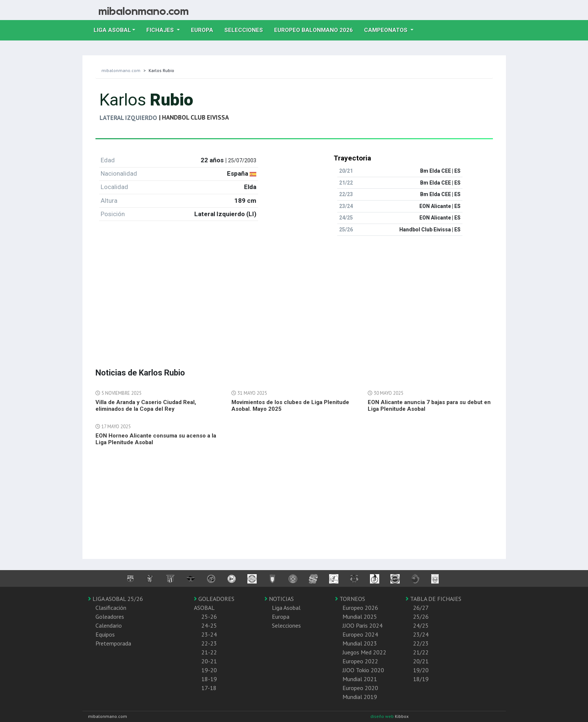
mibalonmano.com (121, 70)
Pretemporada (113, 643)
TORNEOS (350, 599)
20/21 (421, 661)
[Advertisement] (294, 294)
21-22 (209, 652)
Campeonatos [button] (386, 30)
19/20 (421, 670)
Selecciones (246, 29)
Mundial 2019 (360, 697)
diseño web (383, 716)
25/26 (421, 617)
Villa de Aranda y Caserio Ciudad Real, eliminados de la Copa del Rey (146, 406)
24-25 (209, 625)
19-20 (209, 670)
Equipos (105, 634)
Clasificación (111, 608)
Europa (205, 29)
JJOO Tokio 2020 (363, 670)
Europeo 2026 (360, 608)
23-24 (209, 634)
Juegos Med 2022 (364, 652)
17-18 (209, 688)
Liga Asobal (286, 608)
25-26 (209, 617)
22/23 (421, 643)
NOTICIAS (279, 599)
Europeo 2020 (360, 688)
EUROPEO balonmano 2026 (316, 29)
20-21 (209, 661)
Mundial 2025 (360, 617)
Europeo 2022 (360, 661)
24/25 (421, 625)
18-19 (209, 679)
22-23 (209, 643)
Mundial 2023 (360, 643)
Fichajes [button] (161, 30)
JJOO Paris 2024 (363, 625)
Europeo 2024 (360, 634)
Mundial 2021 (360, 679)
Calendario (109, 625)
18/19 (421, 679)
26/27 (421, 608)
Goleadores (110, 617)
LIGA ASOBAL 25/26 (116, 599)
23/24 (421, 634)
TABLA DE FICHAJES (433, 599)
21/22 (421, 652)
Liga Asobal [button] (112, 30)
